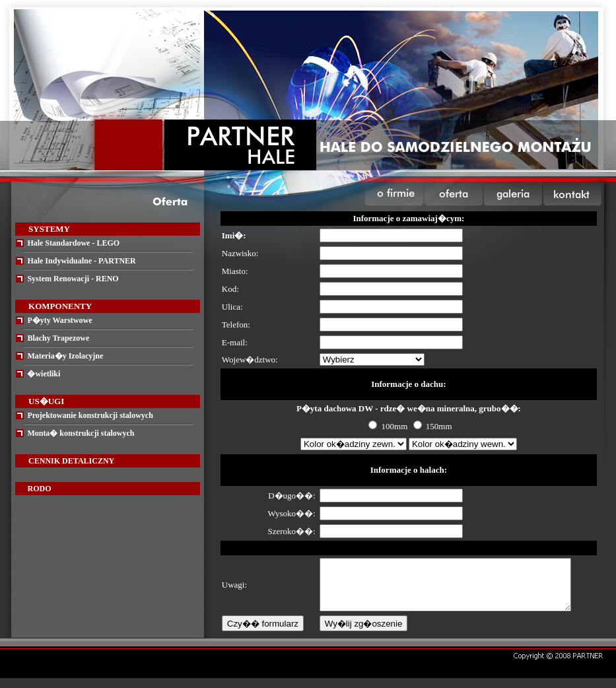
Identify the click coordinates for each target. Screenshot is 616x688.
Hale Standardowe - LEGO (73, 243)
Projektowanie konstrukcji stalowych (90, 415)
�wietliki (44, 374)
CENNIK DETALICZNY (71, 461)
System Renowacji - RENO (73, 279)
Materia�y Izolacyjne (65, 356)
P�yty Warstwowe (59, 320)
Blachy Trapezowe (58, 338)
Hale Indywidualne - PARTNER (81, 261)
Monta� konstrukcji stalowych (81, 433)
